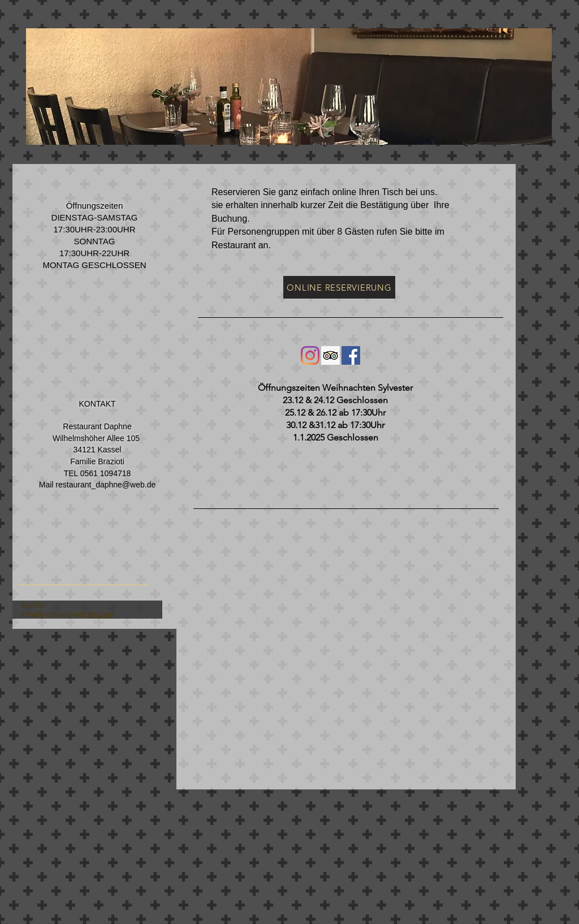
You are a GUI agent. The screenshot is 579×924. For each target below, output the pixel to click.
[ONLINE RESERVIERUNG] (339, 287)
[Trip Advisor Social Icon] (330, 355)
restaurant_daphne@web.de (105, 485)
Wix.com (100, 614)
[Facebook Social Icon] (351, 355)
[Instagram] (310, 355)
